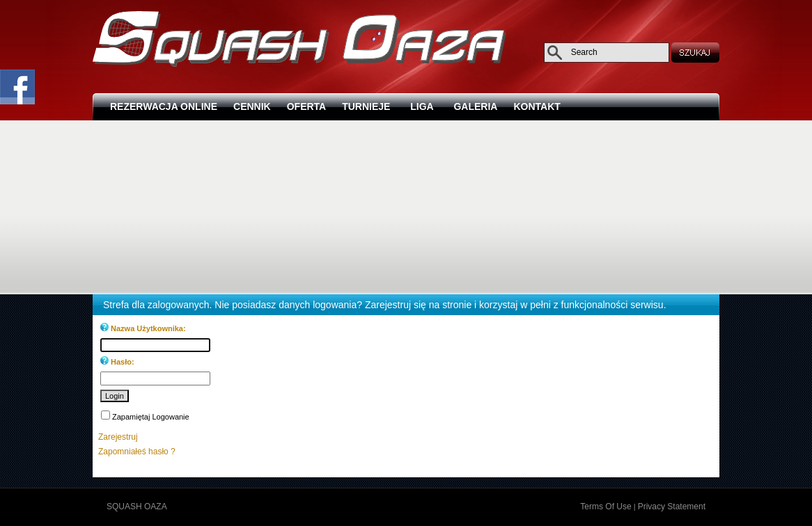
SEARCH (697, 52)
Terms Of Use (606, 507)
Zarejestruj (118, 437)
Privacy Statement (672, 507)
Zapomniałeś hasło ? (137, 452)
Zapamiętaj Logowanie (151, 417)
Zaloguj (182, 507)
